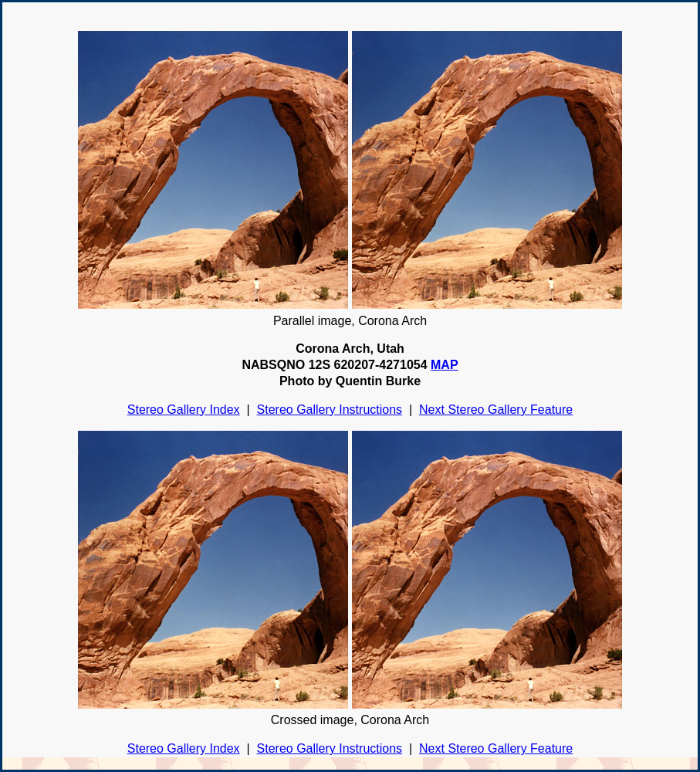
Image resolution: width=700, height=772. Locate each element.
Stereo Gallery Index (184, 410)
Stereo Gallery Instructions (330, 410)
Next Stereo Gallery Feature (496, 410)
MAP (445, 365)
